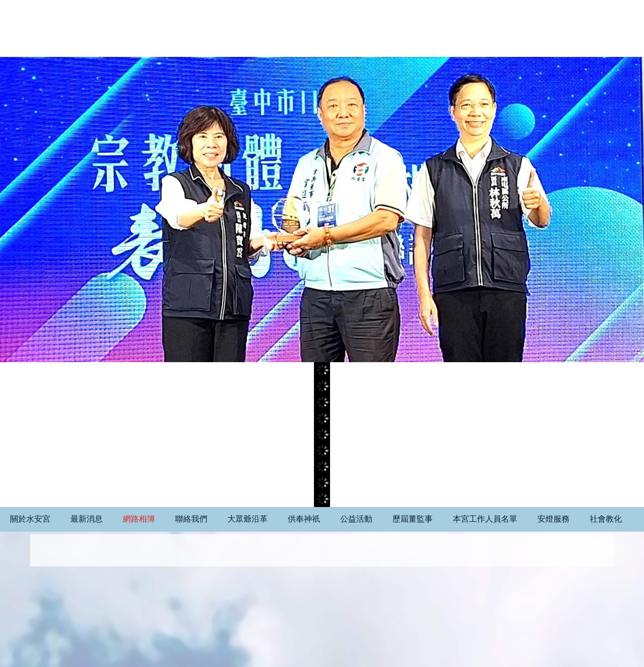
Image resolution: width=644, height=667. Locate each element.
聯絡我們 (191, 519)
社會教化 (606, 519)
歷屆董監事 (413, 519)
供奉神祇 (304, 519)
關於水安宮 (30, 519)
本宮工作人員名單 (485, 519)
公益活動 (356, 519)
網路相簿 (139, 519)
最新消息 (87, 519)
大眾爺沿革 (248, 519)
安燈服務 (553, 519)
